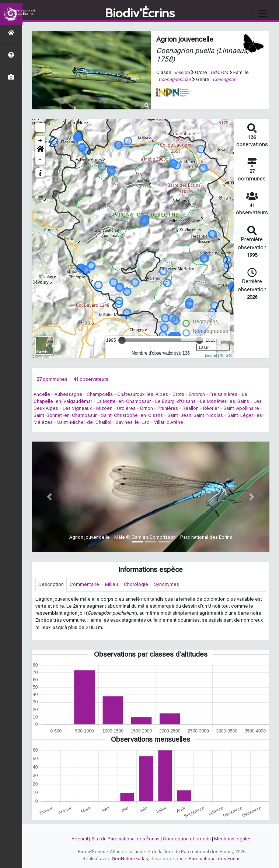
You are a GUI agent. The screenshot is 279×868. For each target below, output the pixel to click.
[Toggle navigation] (263, 14)
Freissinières (223, 394)
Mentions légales (233, 839)
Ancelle (42, 394)
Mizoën (104, 408)
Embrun (197, 394)
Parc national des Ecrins (215, 859)
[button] (40, 150)
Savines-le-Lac (133, 422)
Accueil (80, 839)
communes (52, 379)
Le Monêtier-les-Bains (225, 401)
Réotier (211, 408)
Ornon (147, 408)
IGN (228, 355)
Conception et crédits (187, 839)
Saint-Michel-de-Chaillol (84, 422)
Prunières (168, 408)
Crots (178, 394)
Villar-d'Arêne (169, 422)
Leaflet (211, 355)
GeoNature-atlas (130, 859)
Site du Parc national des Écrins (125, 839)
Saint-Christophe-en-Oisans (132, 415)
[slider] (122, 340)
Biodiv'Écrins (140, 14)
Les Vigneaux (77, 408)
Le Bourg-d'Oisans (175, 401)
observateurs (91, 379)
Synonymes (167, 584)
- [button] (40, 160)
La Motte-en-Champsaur (124, 401)
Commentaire (84, 584)
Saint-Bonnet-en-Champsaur (65, 415)
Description (51, 584)
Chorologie (136, 584)
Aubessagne (68, 394)
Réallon (191, 408)
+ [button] (40, 141)
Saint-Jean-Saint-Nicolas (195, 415)
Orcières (126, 408)
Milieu (111, 584)
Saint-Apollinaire (241, 408)
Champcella (100, 394)
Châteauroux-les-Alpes (143, 394)
